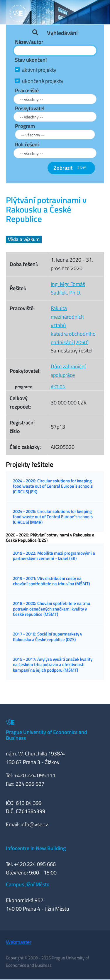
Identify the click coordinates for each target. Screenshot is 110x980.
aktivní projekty (39, 70)
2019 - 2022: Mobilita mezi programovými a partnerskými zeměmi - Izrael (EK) (54, 556)
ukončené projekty (43, 81)
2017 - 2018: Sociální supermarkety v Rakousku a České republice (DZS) (48, 637)
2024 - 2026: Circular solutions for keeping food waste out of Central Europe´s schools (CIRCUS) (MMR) (53, 517)
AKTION (58, 387)
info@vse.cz (34, 824)
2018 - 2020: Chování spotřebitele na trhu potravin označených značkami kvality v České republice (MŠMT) (51, 609)
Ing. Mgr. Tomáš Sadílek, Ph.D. (68, 288)
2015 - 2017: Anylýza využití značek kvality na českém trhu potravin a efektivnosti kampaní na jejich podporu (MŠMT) (53, 665)
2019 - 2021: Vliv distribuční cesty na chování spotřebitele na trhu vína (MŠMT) (51, 581)
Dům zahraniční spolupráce (68, 371)
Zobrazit (71, 168)
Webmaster (19, 942)
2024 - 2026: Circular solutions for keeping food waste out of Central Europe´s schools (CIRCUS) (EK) (53, 486)
